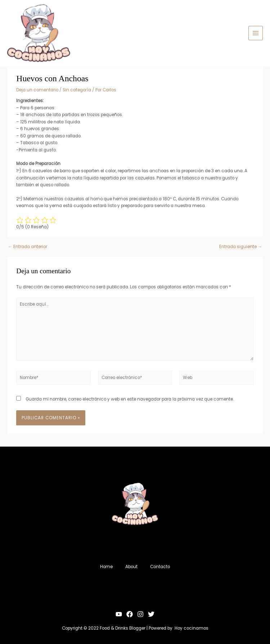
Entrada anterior (28, 247)
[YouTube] (119, 613)
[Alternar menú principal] (256, 33)
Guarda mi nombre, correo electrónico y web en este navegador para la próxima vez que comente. (130, 399)
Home (105, 566)
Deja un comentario (37, 90)
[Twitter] (151, 613)
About (131, 566)
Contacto (162, 566)
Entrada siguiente (241, 247)
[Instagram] (140, 613)
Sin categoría (77, 90)
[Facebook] (130, 613)
